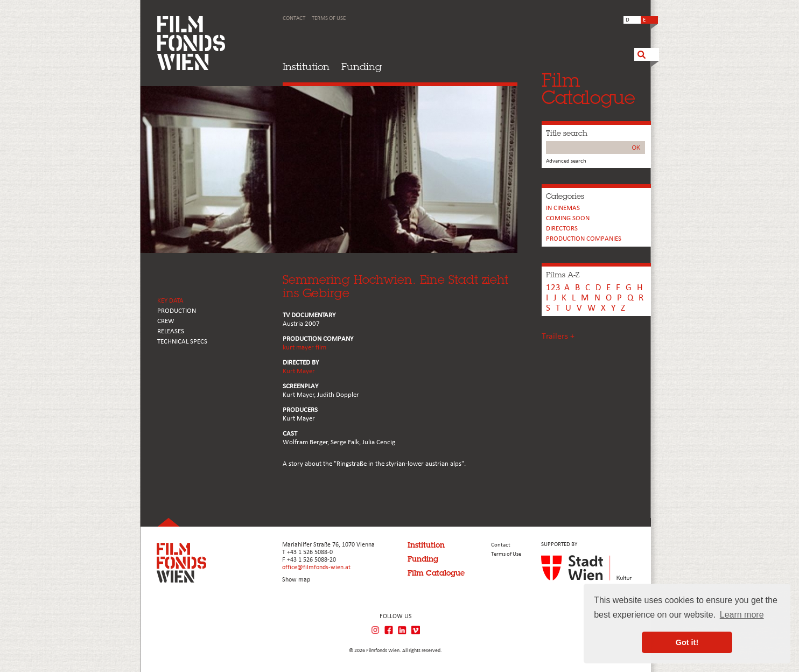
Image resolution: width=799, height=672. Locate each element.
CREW (166, 321)
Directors (562, 229)
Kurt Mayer (299, 371)
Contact (294, 19)
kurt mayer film (304, 348)
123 (553, 288)
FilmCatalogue (588, 89)
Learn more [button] (742, 615)
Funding (362, 66)
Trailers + (558, 337)
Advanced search (566, 161)
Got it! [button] (687, 642)
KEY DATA (170, 301)
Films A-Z (563, 275)
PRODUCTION (177, 311)
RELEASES (171, 331)
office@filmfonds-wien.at (316, 568)
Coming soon (568, 218)
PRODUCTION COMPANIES (584, 239)
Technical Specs (182, 342)
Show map (296, 580)
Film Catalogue (436, 573)
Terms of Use (329, 19)
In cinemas (563, 208)
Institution (306, 66)
